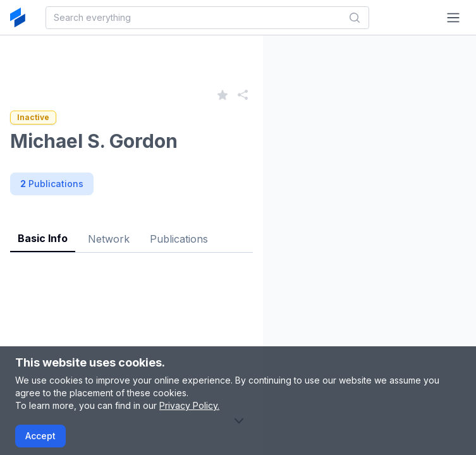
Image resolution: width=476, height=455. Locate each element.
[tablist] (131, 229)
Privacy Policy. (189, 405)
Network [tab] (109, 239)
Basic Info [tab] (43, 238)
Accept (40, 436)
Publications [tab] (179, 239)
